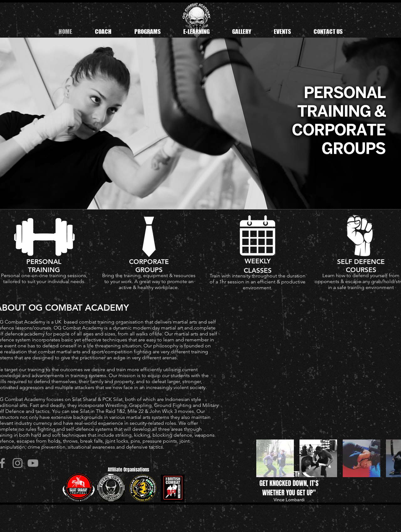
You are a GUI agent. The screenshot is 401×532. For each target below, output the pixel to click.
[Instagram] (18, 463)
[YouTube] (33, 463)
